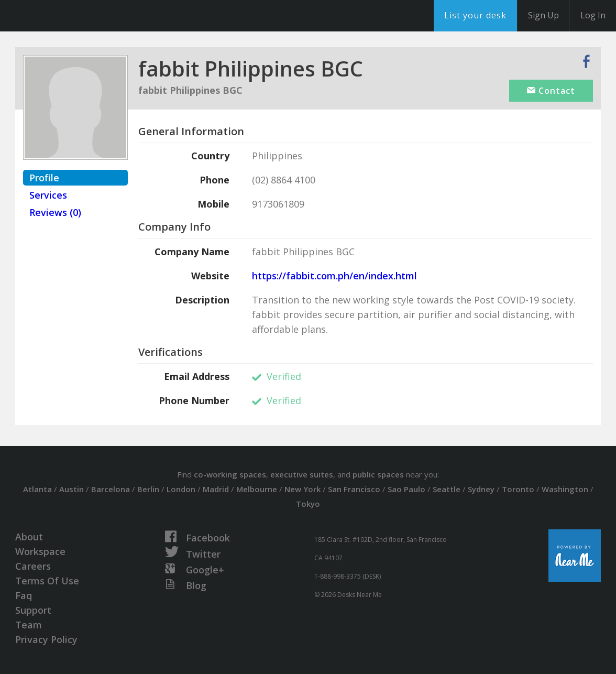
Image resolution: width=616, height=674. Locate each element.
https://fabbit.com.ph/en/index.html (334, 276)
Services (48, 195)
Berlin (148, 489)
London (181, 489)
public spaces (378, 474)
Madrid (216, 489)
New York (302, 489)
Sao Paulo (406, 489)
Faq (24, 595)
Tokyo (308, 504)
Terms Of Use (47, 581)
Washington (565, 489)
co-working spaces (230, 474)
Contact (551, 91)
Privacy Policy (46, 639)
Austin (71, 489)
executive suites (302, 474)
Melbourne (257, 489)
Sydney (481, 489)
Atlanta (37, 489)
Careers (33, 566)
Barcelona (111, 489)
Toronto (518, 489)
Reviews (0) (55, 212)
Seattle (447, 489)
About (29, 537)
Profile (44, 178)
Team (29, 625)
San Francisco (354, 489)
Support (33, 610)
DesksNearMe (73, 16)
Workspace (40, 551)
